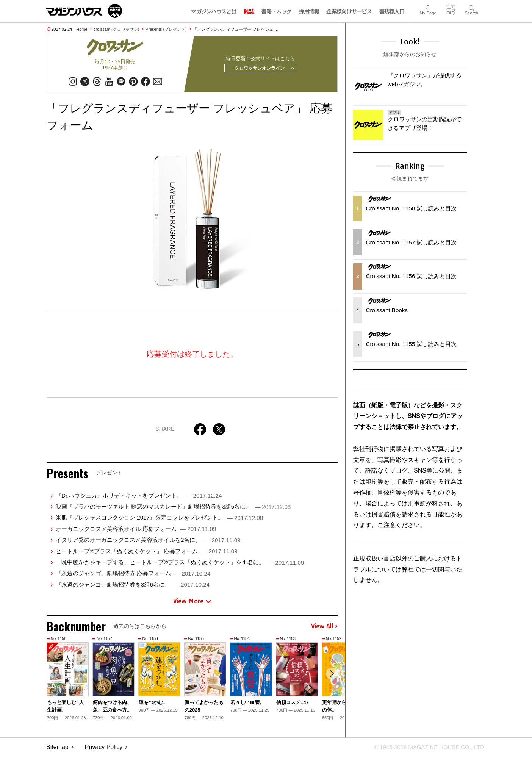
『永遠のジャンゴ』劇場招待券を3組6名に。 (133, 587)
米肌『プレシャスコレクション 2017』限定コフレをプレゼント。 (159, 520)
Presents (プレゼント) (166, 29)
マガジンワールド (84, 11)
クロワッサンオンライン (261, 70)
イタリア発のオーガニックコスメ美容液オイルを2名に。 (148, 542)
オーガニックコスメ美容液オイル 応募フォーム (136, 531)
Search (472, 7)
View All (324, 629)
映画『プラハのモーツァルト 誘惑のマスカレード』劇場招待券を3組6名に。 (173, 509)
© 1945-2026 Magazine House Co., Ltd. (426, 750)
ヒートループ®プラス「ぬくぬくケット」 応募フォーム (147, 554)
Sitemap (57, 750)
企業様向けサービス (349, 11)
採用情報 (309, 11)
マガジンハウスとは (214, 11)
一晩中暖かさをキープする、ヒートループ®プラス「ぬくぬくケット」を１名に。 (180, 565)
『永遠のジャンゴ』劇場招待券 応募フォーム (133, 576)
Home (82, 29)
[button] (331, 677)
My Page (428, 7)
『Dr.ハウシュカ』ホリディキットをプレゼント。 (139, 498)
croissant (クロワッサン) (116, 29)
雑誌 (249, 11)
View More (192, 604)
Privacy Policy (104, 750)
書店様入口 (392, 11)
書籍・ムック (276, 11)
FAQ (451, 7)
